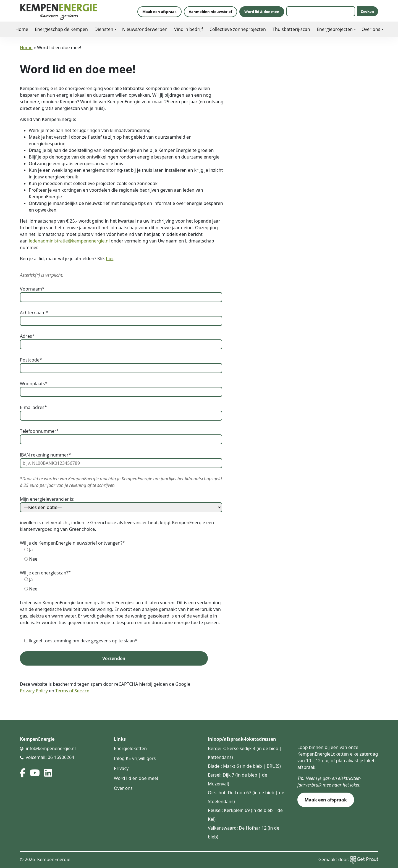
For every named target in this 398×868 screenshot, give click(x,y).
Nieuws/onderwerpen (145, 29)
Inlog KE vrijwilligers (135, 758)
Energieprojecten (335, 29)
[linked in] (48, 773)
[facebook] (23, 773)
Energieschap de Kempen (61, 29)
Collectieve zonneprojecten (238, 29)
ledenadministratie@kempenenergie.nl (69, 241)
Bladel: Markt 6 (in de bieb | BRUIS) (244, 766)
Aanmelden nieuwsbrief (210, 12)
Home (22, 29)
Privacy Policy (34, 691)
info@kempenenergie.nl (51, 748)
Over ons (371, 29)
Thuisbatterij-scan (291, 29)
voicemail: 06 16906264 (50, 757)
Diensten (104, 29)
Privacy (121, 768)
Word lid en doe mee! (136, 778)
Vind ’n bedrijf (188, 29)
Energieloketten (130, 748)
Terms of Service (72, 691)
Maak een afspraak (159, 12)
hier (110, 258)
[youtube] (35, 773)
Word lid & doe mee (262, 12)
